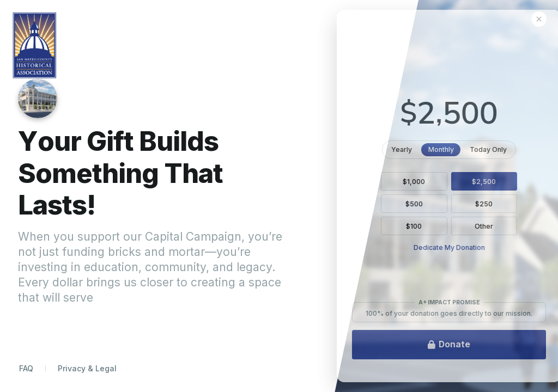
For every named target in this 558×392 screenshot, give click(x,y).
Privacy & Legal (87, 368)
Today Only (518, 149)
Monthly (470, 149)
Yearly (431, 149)
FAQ (26, 368)
